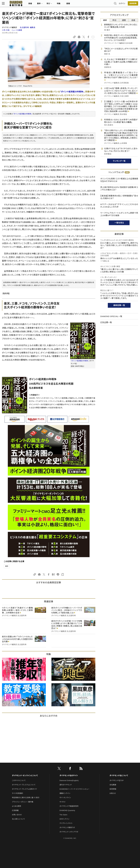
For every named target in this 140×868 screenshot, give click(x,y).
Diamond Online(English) (69, 780)
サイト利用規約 (17, 793)
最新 (105, 20)
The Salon (63, 815)
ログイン (122, 4)
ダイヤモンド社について (119, 775)
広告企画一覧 (106, 322)
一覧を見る (119, 223)
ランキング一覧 (119, 161)
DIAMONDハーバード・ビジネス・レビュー (74, 789)
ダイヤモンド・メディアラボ (69, 832)
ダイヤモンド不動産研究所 (69, 806)
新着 (30, 5)
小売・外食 (6, 30)
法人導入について (18, 819)
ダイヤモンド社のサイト (69, 775)
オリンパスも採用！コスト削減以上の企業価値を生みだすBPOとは (119, 180)
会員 (133, 20)
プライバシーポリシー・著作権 (23, 802)
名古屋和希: (28, 27)
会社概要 (113, 785)
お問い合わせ (17, 815)
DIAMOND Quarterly (67, 810)
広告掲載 (15, 810)
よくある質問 (16, 806)
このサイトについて (19, 780)
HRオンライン (64, 819)
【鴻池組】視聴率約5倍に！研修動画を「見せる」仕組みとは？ (119, 197)
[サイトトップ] (14, 4)
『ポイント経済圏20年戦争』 (72, 92)
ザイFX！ (63, 802)
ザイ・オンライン (65, 798)
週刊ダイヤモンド (66, 785)
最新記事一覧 (119, 305)
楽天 (7, 566)
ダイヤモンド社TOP (117, 780)
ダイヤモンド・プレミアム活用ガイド (24, 789)
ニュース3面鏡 (17, 30)
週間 (124, 20)
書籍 (68, 5)
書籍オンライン (65, 793)
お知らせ (113, 793)
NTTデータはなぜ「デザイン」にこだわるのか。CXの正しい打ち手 (119, 206)
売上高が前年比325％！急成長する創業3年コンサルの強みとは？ (119, 188)
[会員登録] (133, 4)
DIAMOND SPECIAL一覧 (111, 316)
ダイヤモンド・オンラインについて (25, 775)
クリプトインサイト (66, 823)
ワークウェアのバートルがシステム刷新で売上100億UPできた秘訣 (119, 214)
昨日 (115, 20)
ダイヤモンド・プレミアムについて (24, 785)
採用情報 (113, 789)
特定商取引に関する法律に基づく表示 (26, 798)
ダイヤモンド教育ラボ (67, 828)
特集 (59, 5)
